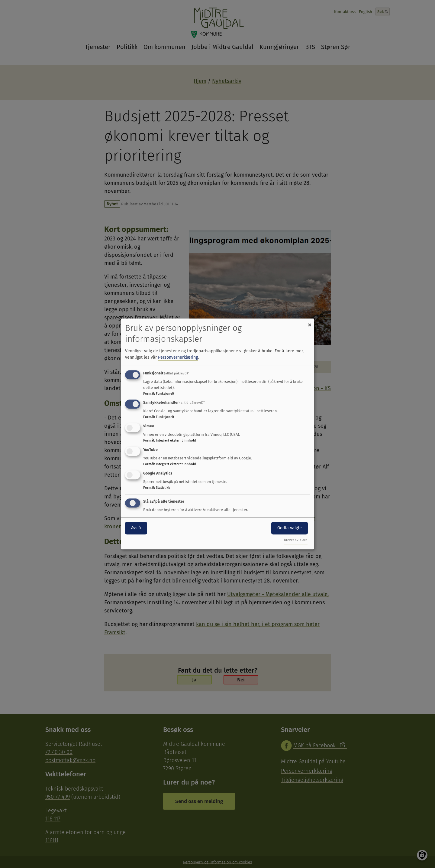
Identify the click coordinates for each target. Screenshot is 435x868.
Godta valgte (290, 528)
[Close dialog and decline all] (310, 322)
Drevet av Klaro (296, 540)
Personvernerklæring (178, 357)
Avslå (136, 528)
